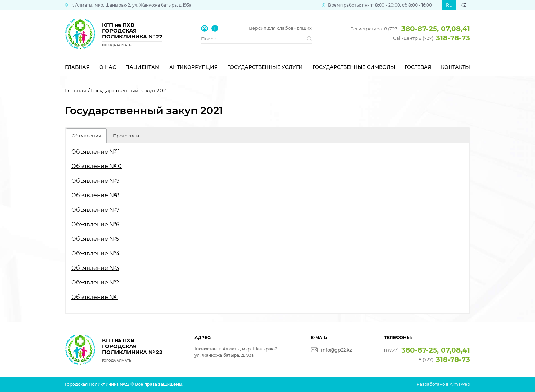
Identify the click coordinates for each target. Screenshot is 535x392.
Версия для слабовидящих (280, 28)
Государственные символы (354, 67)
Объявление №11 (96, 152)
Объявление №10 (97, 166)
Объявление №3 (95, 268)
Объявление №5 (95, 239)
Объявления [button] (86, 136)
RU (449, 5)
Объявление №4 (96, 253)
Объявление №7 (95, 210)
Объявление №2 (95, 282)
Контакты (455, 67)
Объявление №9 (96, 181)
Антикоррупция (193, 67)
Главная (77, 67)
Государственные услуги (265, 67)
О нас (108, 67)
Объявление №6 (95, 224)
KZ (463, 5)
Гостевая (418, 67)
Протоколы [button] (126, 136)
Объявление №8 (95, 195)
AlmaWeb (460, 384)
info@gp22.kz (337, 350)
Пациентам (142, 67)
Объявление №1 (95, 297)
